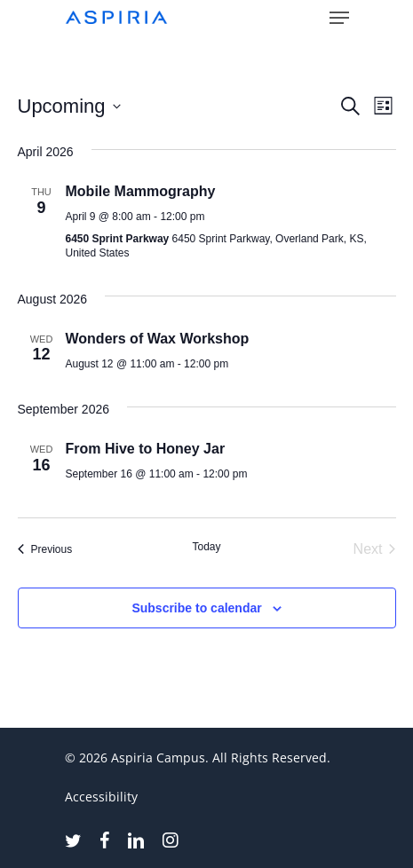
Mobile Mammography (141, 191)
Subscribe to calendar (196, 608)
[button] (339, 18)
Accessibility (101, 797)
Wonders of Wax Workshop (158, 339)
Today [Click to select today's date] (206, 547)
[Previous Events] (45, 549)
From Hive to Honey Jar (146, 449)
